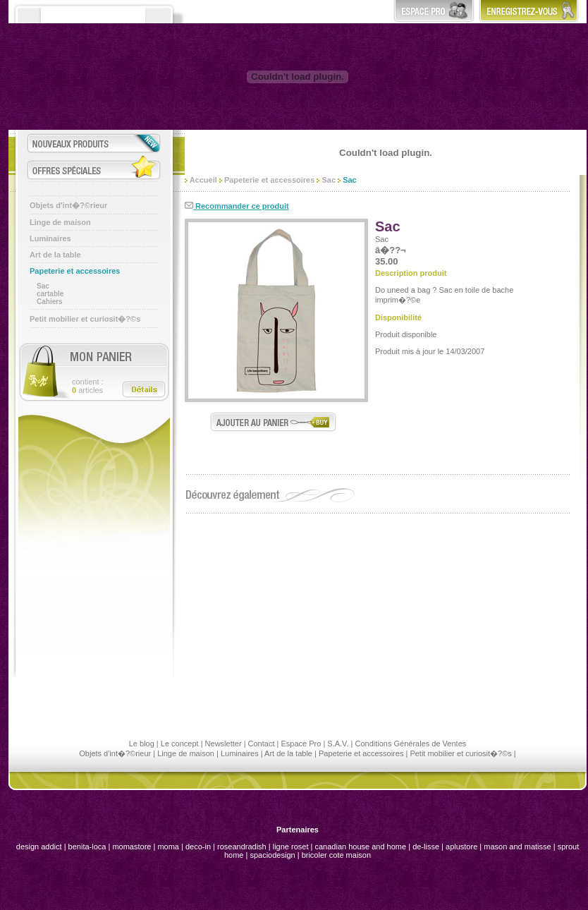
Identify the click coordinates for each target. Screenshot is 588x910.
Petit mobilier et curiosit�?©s (85, 319)
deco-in (198, 847)
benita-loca (88, 847)
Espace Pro (301, 744)
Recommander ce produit (237, 206)
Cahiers (50, 302)
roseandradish (242, 847)
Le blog (142, 744)
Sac (43, 286)
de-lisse (426, 847)
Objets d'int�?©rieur (68, 205)
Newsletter (223, 744)
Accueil (201, 180)
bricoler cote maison (336, 855)
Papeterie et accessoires (75, 271)
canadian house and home (360, 847)
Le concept (180, 744)
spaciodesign (272, 855)
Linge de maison (60, 222)
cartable (50, 294)
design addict (39, 847)
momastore (131, 847)
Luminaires (50, 238)
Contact (262, 744)
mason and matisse (517, 847)
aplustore (461, 847)
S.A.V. (338, 744)
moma (168, 847)
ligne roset (291, 847)
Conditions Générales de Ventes (410, 744)
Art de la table (55, 255)
